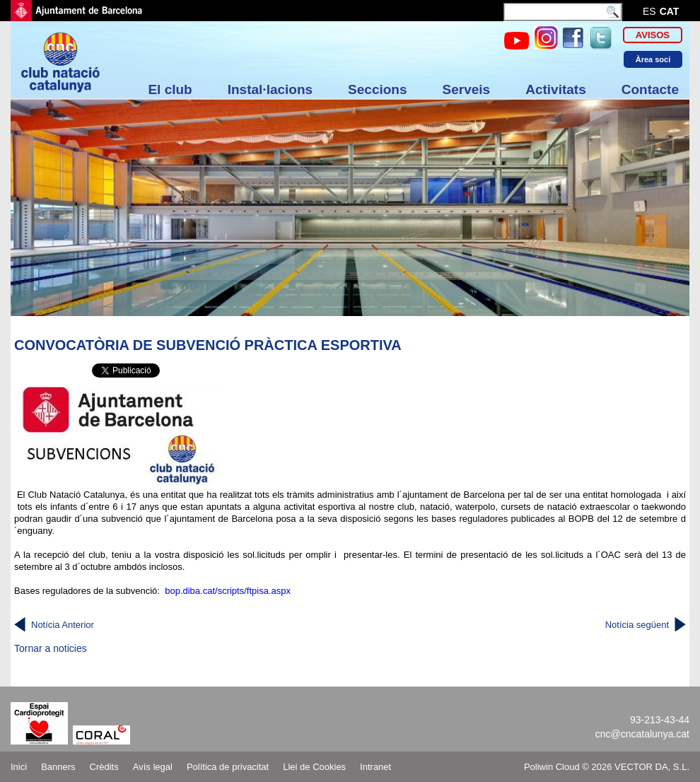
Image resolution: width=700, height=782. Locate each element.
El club (170, 89)
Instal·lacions (270, 89)
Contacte (650, 89)
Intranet (375, 767)
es (649, 11)
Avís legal (153, 767)
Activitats (556, 89)
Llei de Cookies (314, 767)
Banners (58, 767)
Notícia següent (637, 625)
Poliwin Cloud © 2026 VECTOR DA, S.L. (607, 767)
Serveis (467, 89)
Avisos (653, 35)
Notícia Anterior (63, 625)
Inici (19, 767)
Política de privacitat (228, 767)
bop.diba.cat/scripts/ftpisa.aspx (228, 591)
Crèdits (104, 767)
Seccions (377, 89)
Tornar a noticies (51, 648)
